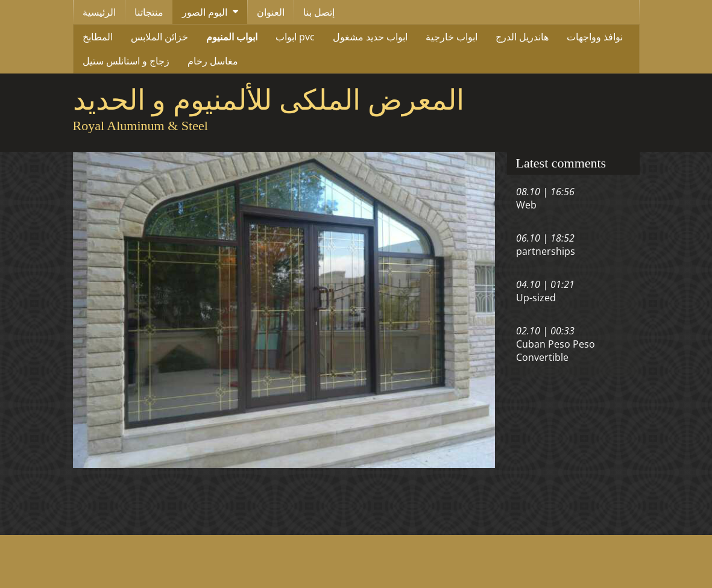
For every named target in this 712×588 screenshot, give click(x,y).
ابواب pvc (295, 37)
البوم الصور (205, 12)
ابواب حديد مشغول (370, 37)
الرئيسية (99, 12)
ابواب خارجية (452, 37)
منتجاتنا (149, 12)
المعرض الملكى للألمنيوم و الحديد (269, 100)
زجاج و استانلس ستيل (126, 61)
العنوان (271, 12)
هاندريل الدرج (522, 37)
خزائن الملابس (159, 37)
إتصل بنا (319, 12)
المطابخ (98, 37)
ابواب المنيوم (232, 37)
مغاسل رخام (213, 61)
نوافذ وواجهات (595, 37)
